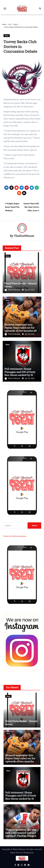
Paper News (15, 853)
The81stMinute (24, 236)
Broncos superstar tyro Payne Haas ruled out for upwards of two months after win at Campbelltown (22, 329)
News (7, 36)
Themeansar (28, 853)
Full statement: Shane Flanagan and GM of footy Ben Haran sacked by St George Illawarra (20, 373)
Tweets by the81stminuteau (15, 536)
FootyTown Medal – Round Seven (20, 285)
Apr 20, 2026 (30, 290)
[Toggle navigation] (5, 9)
